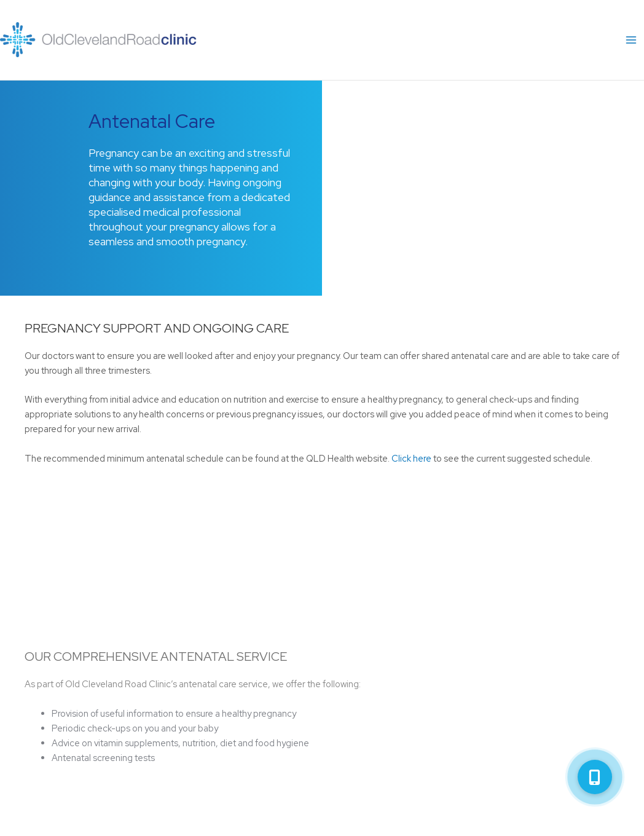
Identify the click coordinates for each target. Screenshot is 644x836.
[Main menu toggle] (631, 40)
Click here (411, 458)
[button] (595, 777)
